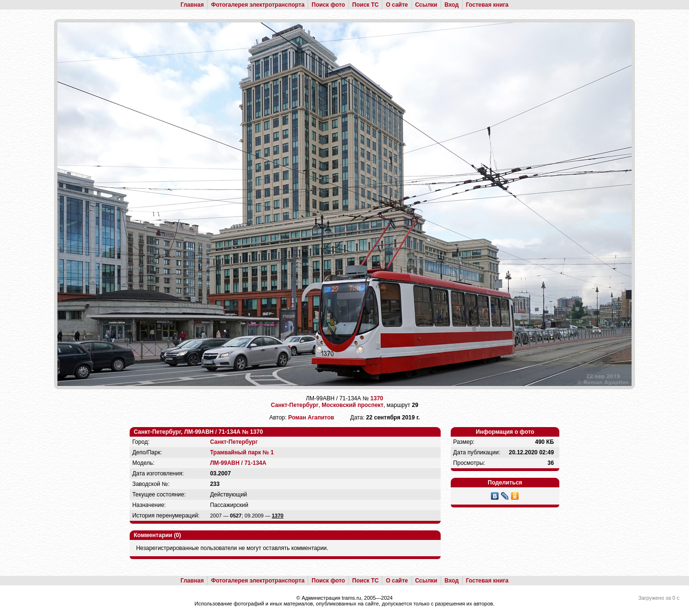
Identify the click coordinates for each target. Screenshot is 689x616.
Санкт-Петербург (295, 405)
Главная (192, 5)
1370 (377, 398)
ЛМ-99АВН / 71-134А (238, 463)
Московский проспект (352, 405)
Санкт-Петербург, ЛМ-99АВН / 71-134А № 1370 (198, 432)
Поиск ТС (365, 5)
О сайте (397, 5)
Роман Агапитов (311, 418)
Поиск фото (328, 5)
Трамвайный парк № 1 (242, 452)
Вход (452, 5)
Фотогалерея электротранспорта (258, 5)
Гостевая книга (487, 5)
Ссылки (426, 5)
